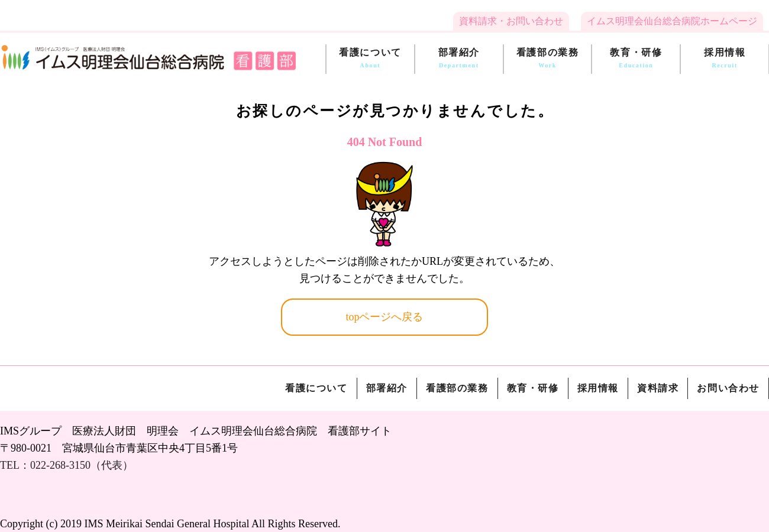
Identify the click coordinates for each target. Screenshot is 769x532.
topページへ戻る (384, 317)
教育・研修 (636, 59)
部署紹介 (459, 59)
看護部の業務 (548, 59)
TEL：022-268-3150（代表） (67, 465)
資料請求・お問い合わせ (511, 21)
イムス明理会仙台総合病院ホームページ (672, 21)
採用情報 (725, 59)
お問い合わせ (728, 388)
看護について (370, 59)
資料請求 (658, 388)
